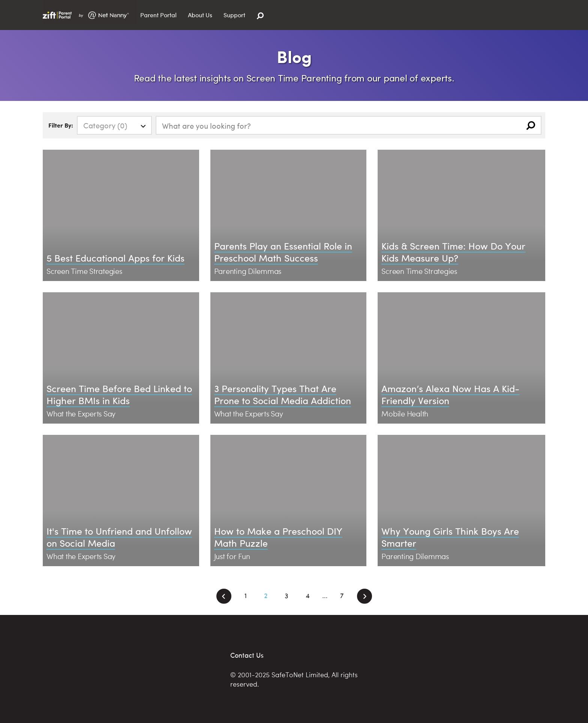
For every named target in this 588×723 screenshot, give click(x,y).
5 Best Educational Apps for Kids (115, 258)
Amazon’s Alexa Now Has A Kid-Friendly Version (450, 394)
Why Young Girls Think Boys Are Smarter (450, 537)
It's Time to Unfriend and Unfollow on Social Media (119, 537)
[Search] (260, 16)
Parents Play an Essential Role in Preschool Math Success (283, 252)
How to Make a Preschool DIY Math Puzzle (278, 537)
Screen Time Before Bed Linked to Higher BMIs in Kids (119, 394)
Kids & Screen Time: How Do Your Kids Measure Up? (453, 252)
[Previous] (224, 596)
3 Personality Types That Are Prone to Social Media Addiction (283, 394)
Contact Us (247, 655)
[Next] (364, 596)
